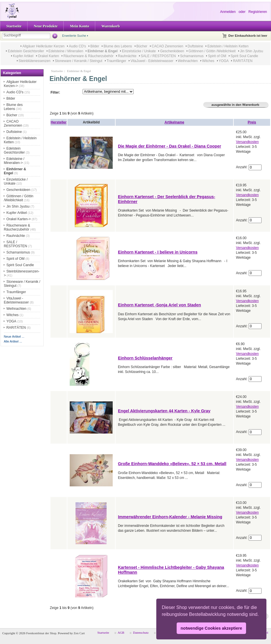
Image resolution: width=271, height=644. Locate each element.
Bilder (95, 46)
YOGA (224, 61)
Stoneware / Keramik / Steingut (78, 61)
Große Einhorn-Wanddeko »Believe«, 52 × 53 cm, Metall (172, 464)
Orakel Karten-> (18, 219)
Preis (252, 122)
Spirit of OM (217, 56)
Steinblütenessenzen (35, 61)
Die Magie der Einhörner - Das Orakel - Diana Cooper (169, 146)
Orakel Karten (48, 56)
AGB (121, 633)
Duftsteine (195, 46)
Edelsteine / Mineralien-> (14, 161)
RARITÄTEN (243, 61)
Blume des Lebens (118, 46)
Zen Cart (79, 633)
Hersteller (59, 122)
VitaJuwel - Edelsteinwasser (152, 61)
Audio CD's (77, 46)
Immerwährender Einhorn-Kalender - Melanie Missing (170, 517)
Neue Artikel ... (14, 336)
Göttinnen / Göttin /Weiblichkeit (212, 51)
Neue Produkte (46, 26)
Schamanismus (192, 56)
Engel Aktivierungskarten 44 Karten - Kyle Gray (164, 411)
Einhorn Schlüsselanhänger (145, 358)
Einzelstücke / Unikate (139, 51)
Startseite (14, 26)
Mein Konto (80, 26)
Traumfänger (116, 61)
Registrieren (258, 12)
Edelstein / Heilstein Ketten (228, 46)
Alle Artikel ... (13, 341)
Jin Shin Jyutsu (252, 51)
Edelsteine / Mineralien (66, 51)
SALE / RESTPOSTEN (158, 56)
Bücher (142, 46)
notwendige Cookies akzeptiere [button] (211, 628)
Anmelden (228, 12)
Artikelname (175, 122)
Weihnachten (188, 61)
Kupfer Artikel (23, 56)
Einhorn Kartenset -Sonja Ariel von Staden (159, 305)
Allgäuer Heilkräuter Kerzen (43, 46)
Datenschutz (141, 633)
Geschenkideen (172, 51)
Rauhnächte (127, 56)
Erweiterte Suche (74, 36)
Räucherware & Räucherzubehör (88, 56)
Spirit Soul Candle (244, 56)
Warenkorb (111, 26)
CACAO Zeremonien (167, 46)
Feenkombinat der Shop (41, 633)
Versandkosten (247, 142)
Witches (208, 61)
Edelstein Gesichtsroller (26, 51)
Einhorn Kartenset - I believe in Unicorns (158, 252)
